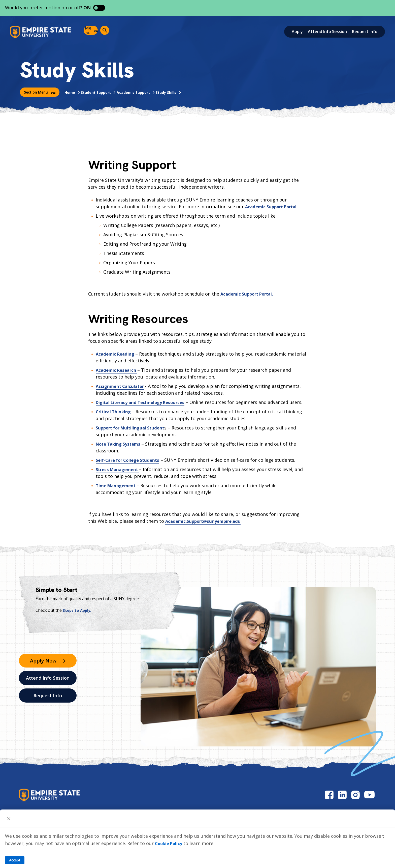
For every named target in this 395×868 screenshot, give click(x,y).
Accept (15, 860)
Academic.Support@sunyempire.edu (206, 528)
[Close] (9, 818)
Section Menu (40, 92)
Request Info (365, 32)
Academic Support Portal (273, 207)
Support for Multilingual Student (133, 435)
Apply (297, 32)
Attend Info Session (327, 32)
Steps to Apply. (78, 617)
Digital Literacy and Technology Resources (144, 402)
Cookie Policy (170, 843)
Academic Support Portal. (249, 294)
